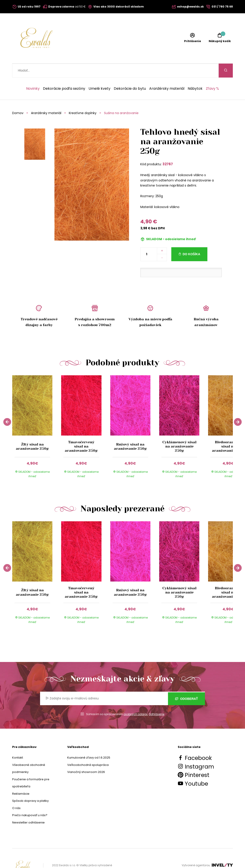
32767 (168, 150)
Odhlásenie (156, 700)
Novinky (33, 75)
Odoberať (186, 684)
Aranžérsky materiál (167, 75)
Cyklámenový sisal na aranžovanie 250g (179, 432)
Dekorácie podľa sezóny (64, 75)
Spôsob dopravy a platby (30, 787)
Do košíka (191, 240)
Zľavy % (212, 75)
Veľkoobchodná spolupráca (88, 751)
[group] (37, 416)
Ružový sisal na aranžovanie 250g (130, 432)
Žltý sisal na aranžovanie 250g (32, 432)
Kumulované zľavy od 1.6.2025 (89, 744)
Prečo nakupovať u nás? (30, 801)
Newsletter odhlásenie (28, 809)
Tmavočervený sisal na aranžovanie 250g (81, 432)
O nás (16, 794)
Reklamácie (21, 780)
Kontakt (18, 744)
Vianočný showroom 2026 (86, 758)
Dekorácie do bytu (130, 75)
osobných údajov (136, 700)
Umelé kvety (99, 75)
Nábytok (195, 75)
